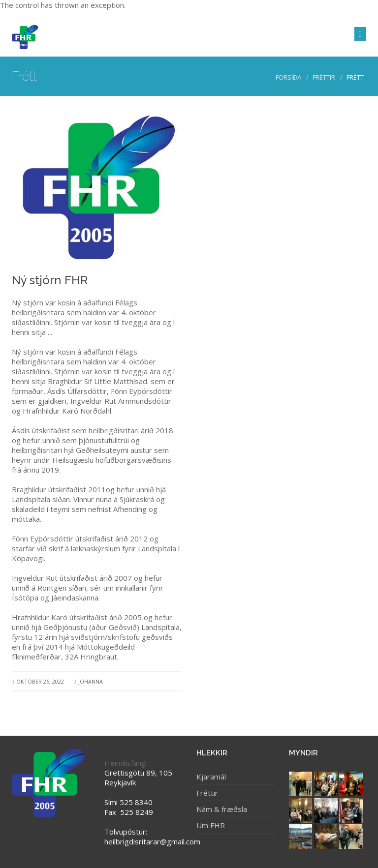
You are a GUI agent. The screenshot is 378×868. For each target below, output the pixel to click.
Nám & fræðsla (222, 809)
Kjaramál (211, 777)
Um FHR (211, 825)
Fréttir (324, 77)
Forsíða (288, 77)
